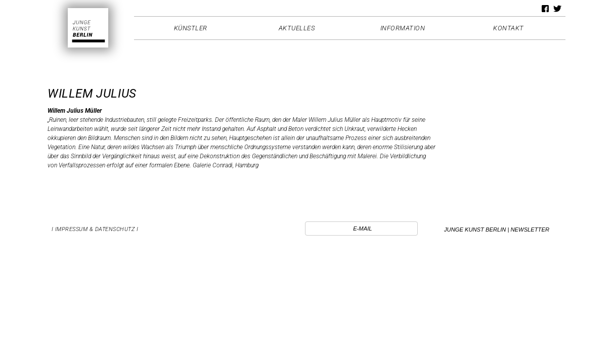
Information (403, 28)
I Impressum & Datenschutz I (95, 229)
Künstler (191, 28)
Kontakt (509, 28)
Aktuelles (297, 28)
